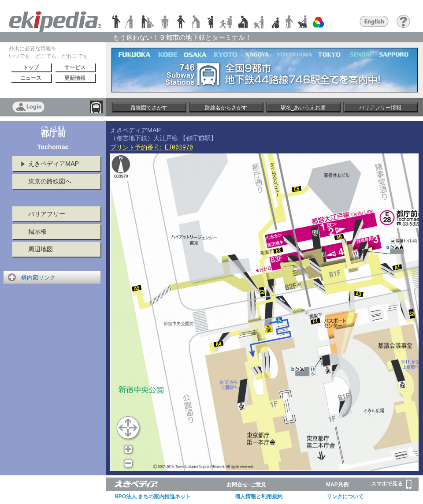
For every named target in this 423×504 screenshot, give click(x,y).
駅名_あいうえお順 (303, 108)
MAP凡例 (337, 485)
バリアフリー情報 (380, 108)
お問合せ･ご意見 (246, 485)
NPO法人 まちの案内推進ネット (153, 497)
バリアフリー (47, 214)
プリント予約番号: (152, 147)
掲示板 (37, 231)
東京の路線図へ (50, 181)
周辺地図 (41, 249)
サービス (75, 67)
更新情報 (75, 78)
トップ (31, 67)
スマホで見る (391, 484)
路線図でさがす (149, 108)
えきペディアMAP (54, 164)
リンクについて (345, 497)
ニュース (31, 78)
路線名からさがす (226, 108)
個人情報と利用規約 (259, 497)
